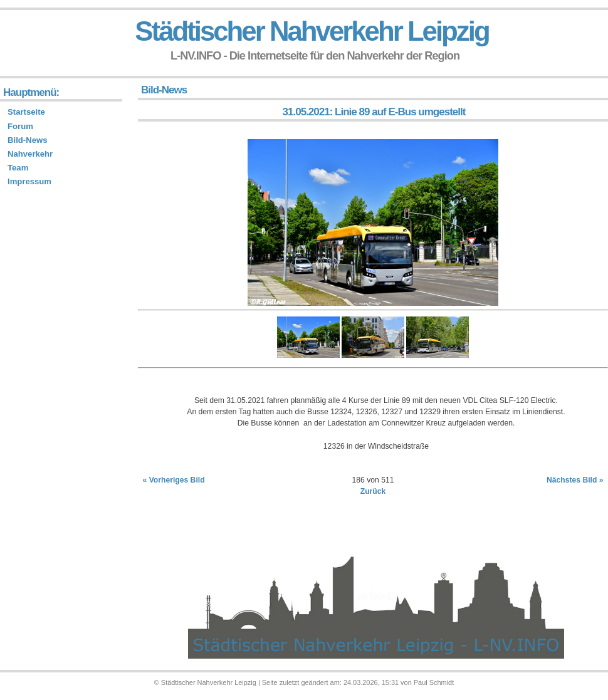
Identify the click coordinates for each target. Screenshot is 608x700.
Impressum (29, 181)
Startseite (26, 112)
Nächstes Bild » (575, 480)
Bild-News (27, 140)
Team (18, 168)
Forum (20, 126)
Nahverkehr (30, 154)
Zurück (373, 491)
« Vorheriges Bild (174, 480)
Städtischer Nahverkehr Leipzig (312, 31)
